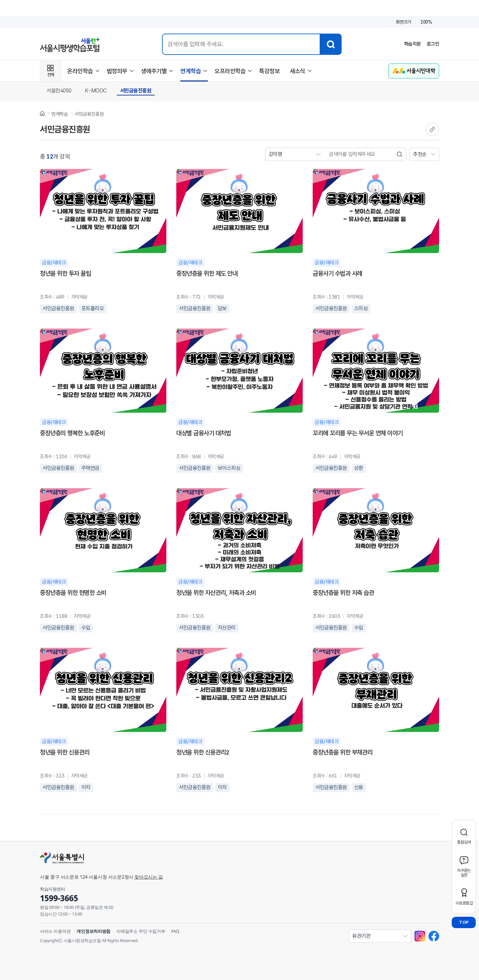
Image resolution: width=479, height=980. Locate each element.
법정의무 (117, 71)
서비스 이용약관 (55, 931)
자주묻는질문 (464, 873)
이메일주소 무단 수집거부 (141, 931)
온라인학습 (80, 71)
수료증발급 (464, 903)
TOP (464, 922)
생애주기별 (154, 71)
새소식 (298, 71)
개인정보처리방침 (93, 931)
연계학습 (191, 71)
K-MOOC (96, 91)
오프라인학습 (230, 71)
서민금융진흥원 (136, 91)
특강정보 (269, 71)
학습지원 (411, 44)
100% (426, 22)
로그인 (433, 44)
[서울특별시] (163, 857)
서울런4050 (59, 91)
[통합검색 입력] (240, 44)
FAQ (175, 931)
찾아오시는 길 (149, 877)
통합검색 (464, 842)
